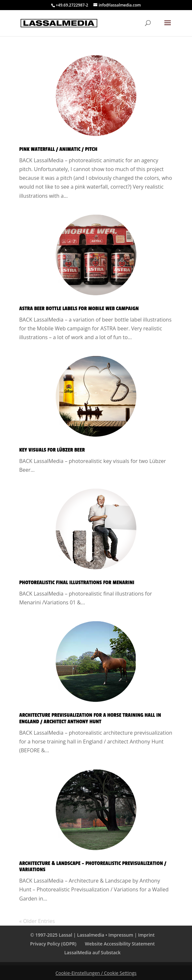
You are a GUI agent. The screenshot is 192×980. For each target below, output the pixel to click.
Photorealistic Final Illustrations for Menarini (77, 583)
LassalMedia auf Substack (92, 952)
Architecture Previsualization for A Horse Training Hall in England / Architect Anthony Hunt (90, 718)
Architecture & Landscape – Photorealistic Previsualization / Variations (93, 867)
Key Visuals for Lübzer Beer (52, 450)
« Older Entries (37, 921)
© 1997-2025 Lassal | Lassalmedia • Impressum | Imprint (92, 935)
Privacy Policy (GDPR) (53, 944)
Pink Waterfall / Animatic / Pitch (58, 149)
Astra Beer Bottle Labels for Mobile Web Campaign (79, 309)
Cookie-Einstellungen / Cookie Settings (96, 973)
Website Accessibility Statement (120, 944)
